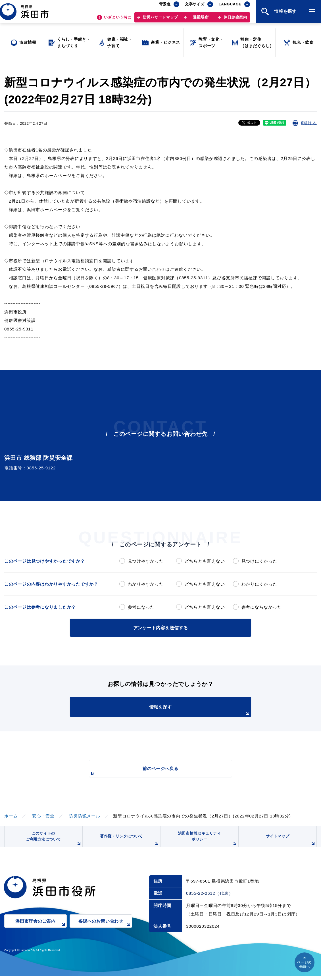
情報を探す (175, 710)
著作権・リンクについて (129, 843)
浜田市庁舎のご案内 (41, 929)
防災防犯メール (84, 815)
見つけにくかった (259, 561)
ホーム (11, 815)
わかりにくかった (259, 584)
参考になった (141, 607)
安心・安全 (43, 815)
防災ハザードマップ (160, 20)
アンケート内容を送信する (160, 627)
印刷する (309, 123)
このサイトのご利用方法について (53, 841)
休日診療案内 (235, 20)
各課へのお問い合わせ (105, 929)
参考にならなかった (262, 607)
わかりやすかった (146, 584)
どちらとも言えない (205, 561)
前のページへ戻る (154, 771)
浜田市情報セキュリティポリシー (207, 841)
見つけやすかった (146, 561)
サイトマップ (290, 843)
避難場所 (201, 20)
